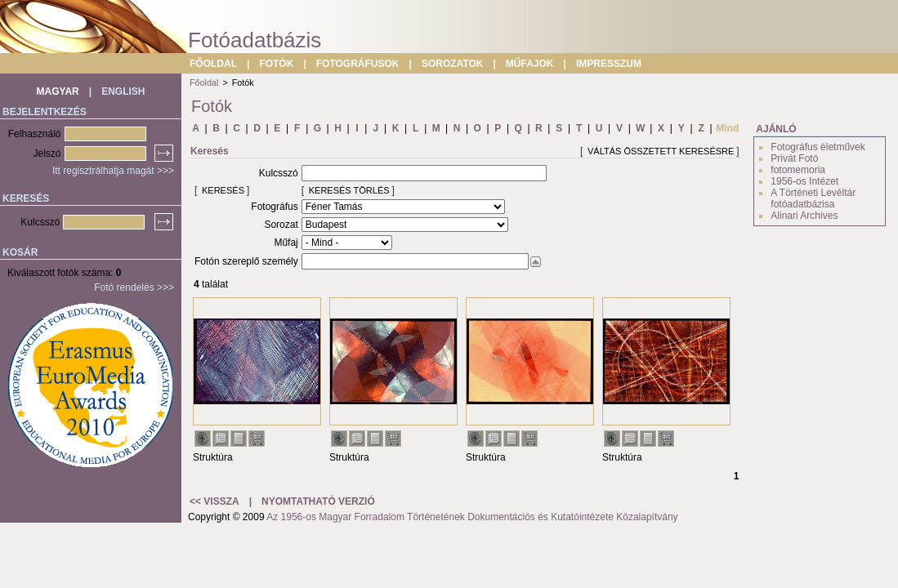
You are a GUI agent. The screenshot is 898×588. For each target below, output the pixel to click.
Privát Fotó (794, 158)
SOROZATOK (453, 64)
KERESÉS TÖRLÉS (349, 190)
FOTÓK (276, 64)
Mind (727, 128)
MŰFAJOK (530, 64)
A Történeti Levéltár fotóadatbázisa (813, 198)
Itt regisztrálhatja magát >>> (113, 171)
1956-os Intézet (804, 181)
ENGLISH (123, 91)
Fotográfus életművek (818, 147)
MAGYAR (58, 91)
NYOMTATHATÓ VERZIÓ (318, 501)
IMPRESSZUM (609, 64)
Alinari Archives (804, 216)
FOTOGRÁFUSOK (358, 64)
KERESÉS (223, 190)
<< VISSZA (214, 501)
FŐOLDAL (213, 64)
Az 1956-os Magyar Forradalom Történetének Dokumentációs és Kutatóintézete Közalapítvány (472, 517)
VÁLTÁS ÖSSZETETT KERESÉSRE (661, 151)
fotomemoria (798, 170)
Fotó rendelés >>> (134, 287)
